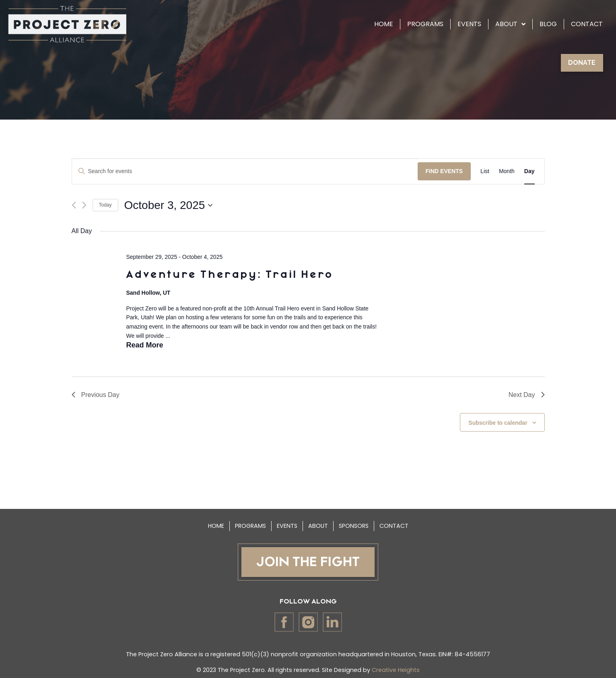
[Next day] (84, 205)
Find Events (444, 171)
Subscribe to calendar (498, 423)
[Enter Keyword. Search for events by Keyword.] (245, 171)
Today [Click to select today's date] (105, 205)
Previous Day (96, 395)
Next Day (527, 395)
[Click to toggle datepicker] (169, 205)
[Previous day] (74, 205)
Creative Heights (396, 670)
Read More (144, 345)
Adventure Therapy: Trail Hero (229, 275)
